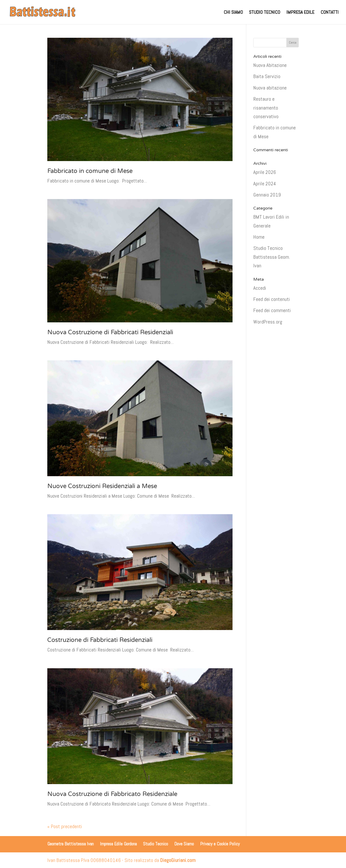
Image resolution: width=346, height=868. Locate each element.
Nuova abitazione (270, 88)
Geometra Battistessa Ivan (70, 844)
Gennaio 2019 (267, 195)
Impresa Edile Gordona (118, 844)
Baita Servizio (267, 76)
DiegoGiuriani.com (178, 860)
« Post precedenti (65, 826)
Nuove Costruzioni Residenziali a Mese (102, 486)
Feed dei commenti (272, 310)
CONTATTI (330, 13)
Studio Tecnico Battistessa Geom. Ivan (272, 257)
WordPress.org (268, 322)
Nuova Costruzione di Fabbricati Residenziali (110, 332)
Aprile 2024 (265, 183)
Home (259, 237)
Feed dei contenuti (272, 299)
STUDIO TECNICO (265, 13)
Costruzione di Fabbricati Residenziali (100, 640)
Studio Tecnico (156, 844)
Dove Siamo (184, 844)
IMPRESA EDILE (300, 13)
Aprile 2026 (265, 172)
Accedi (260, 288)
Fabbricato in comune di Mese (90, 171)
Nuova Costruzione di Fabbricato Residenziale (112, 794)
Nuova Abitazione (270, 65)
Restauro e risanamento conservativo (266, 108)
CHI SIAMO (233, 13)
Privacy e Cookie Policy (220, 844)
